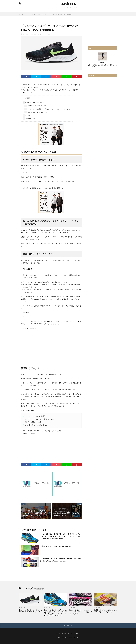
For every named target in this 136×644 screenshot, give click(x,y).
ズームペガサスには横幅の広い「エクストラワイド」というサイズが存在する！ (48, 109)
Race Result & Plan (73, 8)
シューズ (33, 14)
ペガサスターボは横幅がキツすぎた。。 (37, 106)
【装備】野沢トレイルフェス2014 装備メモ (56, 546)
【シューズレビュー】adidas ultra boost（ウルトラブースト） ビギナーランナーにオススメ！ (80, 612)
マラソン (46, 34)
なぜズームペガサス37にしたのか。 (34, 103)
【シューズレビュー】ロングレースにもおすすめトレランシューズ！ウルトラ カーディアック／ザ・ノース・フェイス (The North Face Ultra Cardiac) (60, 536)
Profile (64, 8)
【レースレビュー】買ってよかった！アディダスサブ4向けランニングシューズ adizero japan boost (61, 560)
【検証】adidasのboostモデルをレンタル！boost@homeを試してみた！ (105, 611)
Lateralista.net (68, 4)
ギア (27, 14)
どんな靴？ (27, 115)
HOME (22, 14)
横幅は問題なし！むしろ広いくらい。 (36, 112)
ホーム (58, 8)
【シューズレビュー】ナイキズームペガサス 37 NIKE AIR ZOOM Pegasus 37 (55, 14)
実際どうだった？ (29, 119)
